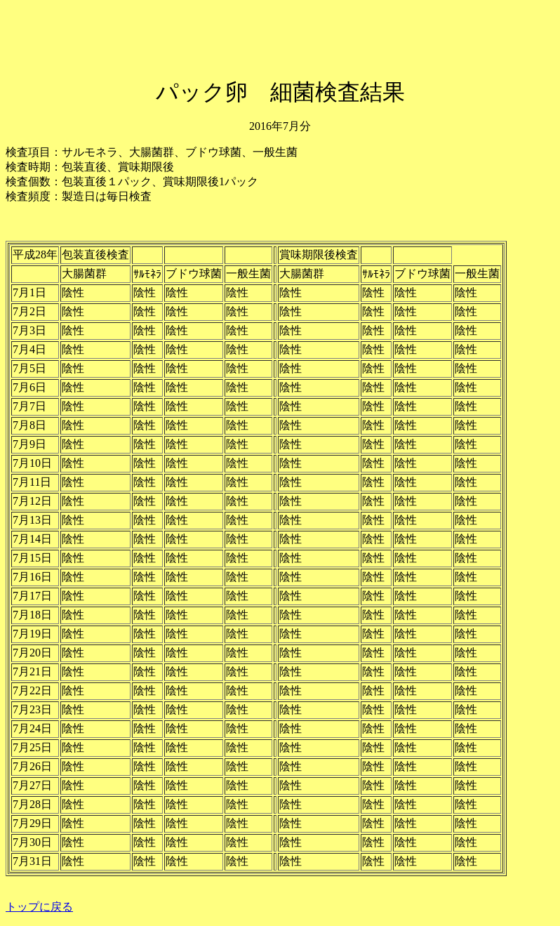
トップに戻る (39, 907)
